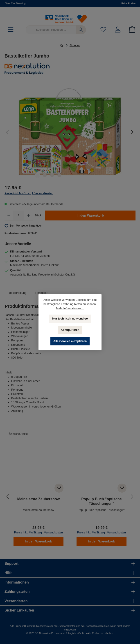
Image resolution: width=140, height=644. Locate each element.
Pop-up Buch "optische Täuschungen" (101, 501)
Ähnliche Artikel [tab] (19, 434)
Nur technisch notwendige (70, 319)
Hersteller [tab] (41, 293)
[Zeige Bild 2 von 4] (45, 175)
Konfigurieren (70, 330)
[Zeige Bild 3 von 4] (52, 175)
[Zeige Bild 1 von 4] (38, 175)
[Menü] (11, 30)
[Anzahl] (19, 215)
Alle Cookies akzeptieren (70, 341)
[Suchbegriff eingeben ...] (51, 30)
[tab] (18, 293)
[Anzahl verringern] (9, 215)
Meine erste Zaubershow (39, 499)
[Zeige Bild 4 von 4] (59, 175)
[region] (70, 132)
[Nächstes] (132, 132)
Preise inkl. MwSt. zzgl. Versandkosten (29, 193)
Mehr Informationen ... (70, 308)
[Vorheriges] (8, 132)
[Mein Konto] (118, 30)
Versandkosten (67, 626)
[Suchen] (81, 30)
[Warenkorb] (131, 30)
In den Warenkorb (90, 215)
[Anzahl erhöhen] (28, 215)
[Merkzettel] (103, 30)
